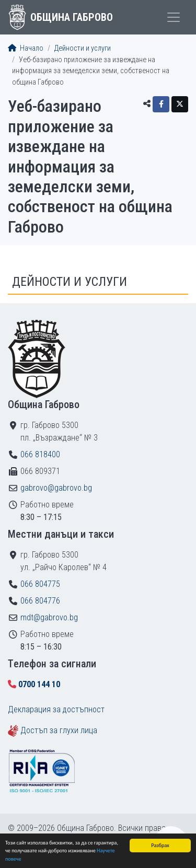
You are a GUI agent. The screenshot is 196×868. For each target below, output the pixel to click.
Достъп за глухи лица (59, 730)
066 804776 (40, 601)
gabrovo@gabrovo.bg (56, 488)
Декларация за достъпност (56, 709)
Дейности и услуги (83, 48)
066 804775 (40, 584)
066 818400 (40, 454)
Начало (26, 48)
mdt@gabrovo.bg (49, 617)
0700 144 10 (39, 684)
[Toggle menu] (174, 17)
